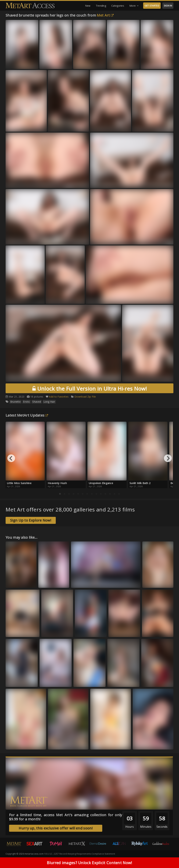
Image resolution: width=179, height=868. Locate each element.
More (134, 6)
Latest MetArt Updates (27, 415)
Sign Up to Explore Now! (31, 520)
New (88, 6)
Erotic (26, 402)
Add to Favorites (59, 397)
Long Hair (49, 402)
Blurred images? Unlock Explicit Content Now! (89, 863)
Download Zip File (85, 397)
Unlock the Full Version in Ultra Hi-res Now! (89, 389)
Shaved (37, 402)
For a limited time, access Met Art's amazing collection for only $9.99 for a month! (66, 817)
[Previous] (11, 458)
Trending (101, 6)
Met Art (105, 15)
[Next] (168, 458)
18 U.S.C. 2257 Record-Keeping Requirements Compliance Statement (80, 854)
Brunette (15, 402)
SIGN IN (168, 6)
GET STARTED (152, 6)
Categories (118, 6)
